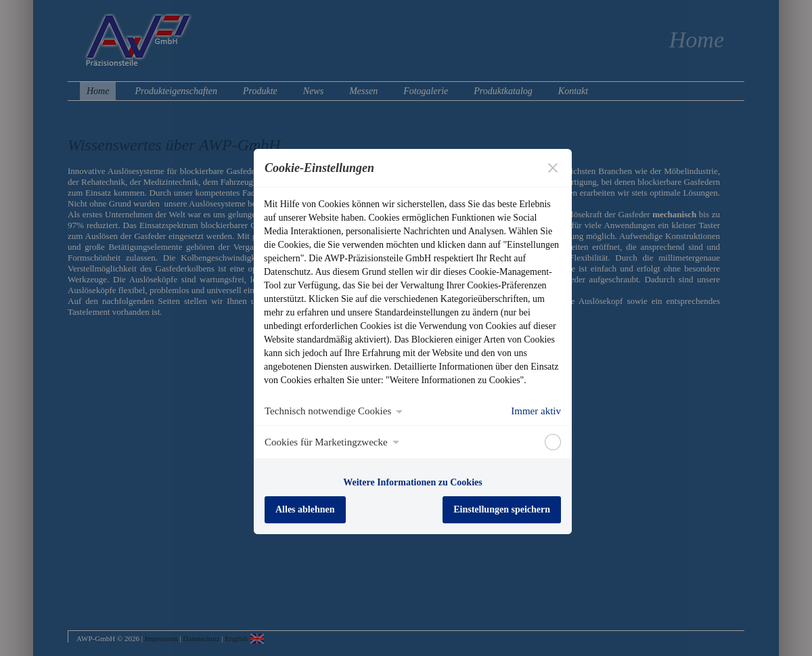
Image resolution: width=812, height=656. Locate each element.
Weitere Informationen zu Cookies (412, 482)
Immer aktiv (536, 411)
